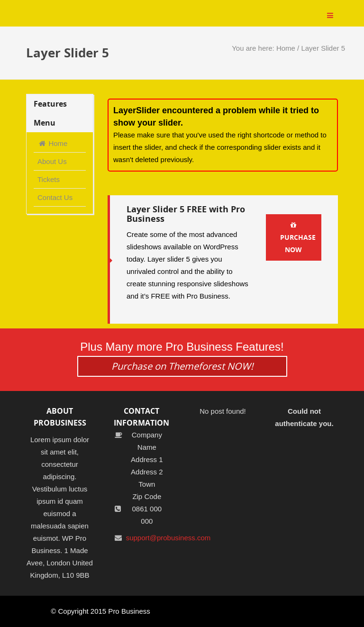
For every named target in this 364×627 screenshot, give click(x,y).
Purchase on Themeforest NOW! (182, 366)
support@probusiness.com (168, 538)
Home (286, 48)
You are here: (254, 48)
